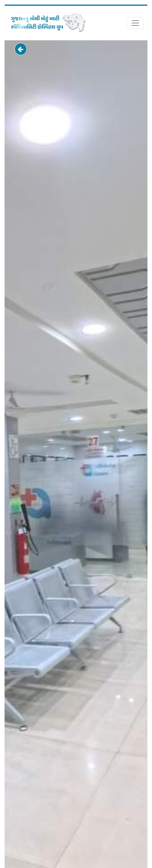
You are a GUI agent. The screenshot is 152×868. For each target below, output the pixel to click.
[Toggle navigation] (135, 23)
